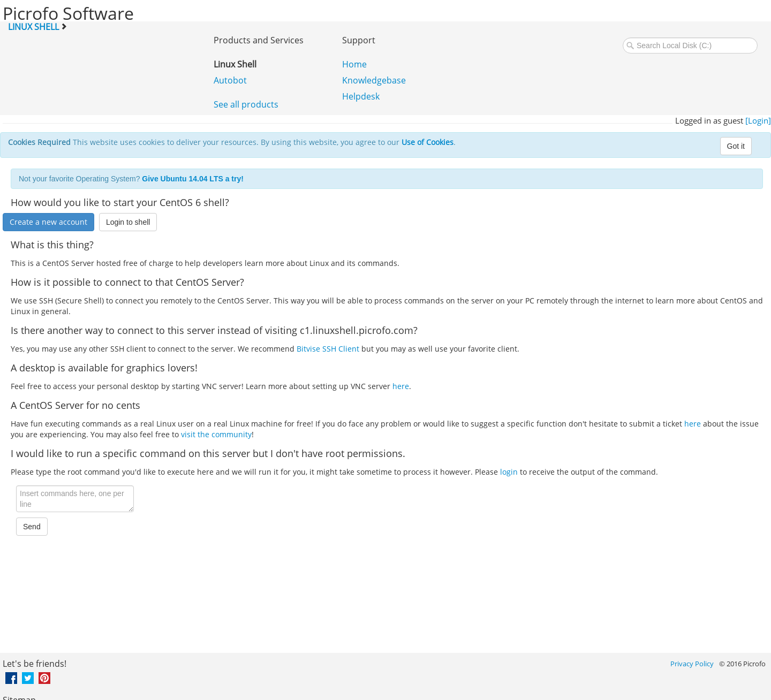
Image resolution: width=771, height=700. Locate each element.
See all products (246, 104)
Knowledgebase (374, 80)
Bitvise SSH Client (328, 349)
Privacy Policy (692, 664)
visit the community (216, 434)
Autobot (230, 80)
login (509, 472)
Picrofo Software (68, 13)
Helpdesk (361, 96)
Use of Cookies (428, 142)
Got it (736, 146)
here (401, 386)
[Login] (758, 120)
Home (354, 64)
